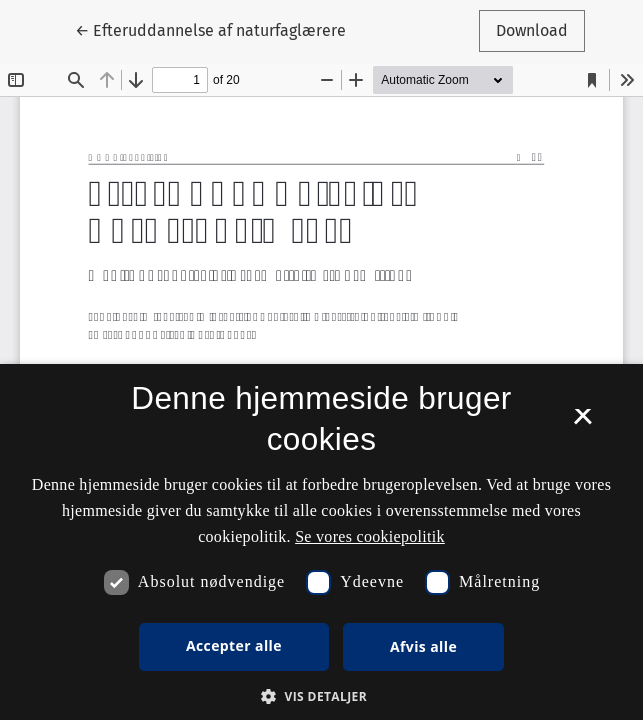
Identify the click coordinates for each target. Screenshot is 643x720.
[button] (321, 696)
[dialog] (321, 542)
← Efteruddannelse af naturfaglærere (210, 29)
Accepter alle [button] (234, 645)
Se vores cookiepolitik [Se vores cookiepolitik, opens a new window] (370, 536)
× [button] (582, 423)
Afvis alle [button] (423, 646)
